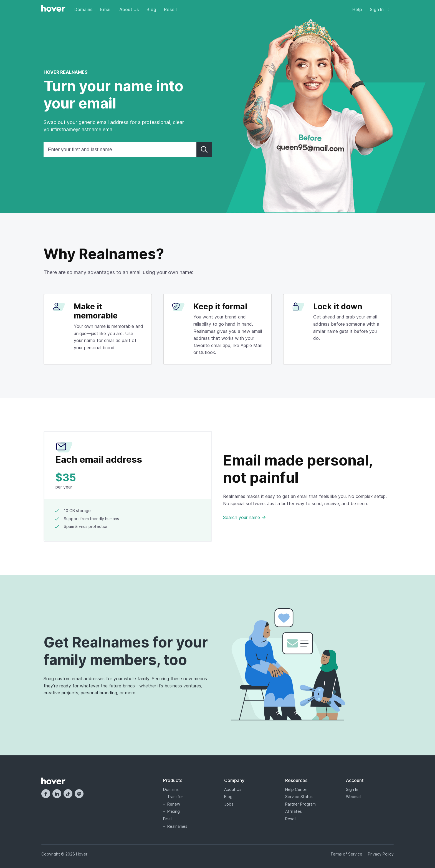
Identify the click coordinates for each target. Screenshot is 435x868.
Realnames (177, 826)
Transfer (175, 797)
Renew (174, 804)
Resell (170, 9)
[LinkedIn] (57, 794)
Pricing (174, 811)
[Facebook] (46, 794)
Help (357, 9)
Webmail (354, 797)
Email (106, 9)
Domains (83, 9)
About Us (129, 9)
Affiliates (294, 811)
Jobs (229, 804)
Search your (244, 517)
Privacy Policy (381, 854)
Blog (151, 9)
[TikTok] (68, 794)
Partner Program (300, 804)
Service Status (299, 797)
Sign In (380, 9)
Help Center (297, 789)
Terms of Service (346, 854)
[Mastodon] (79, 794)
